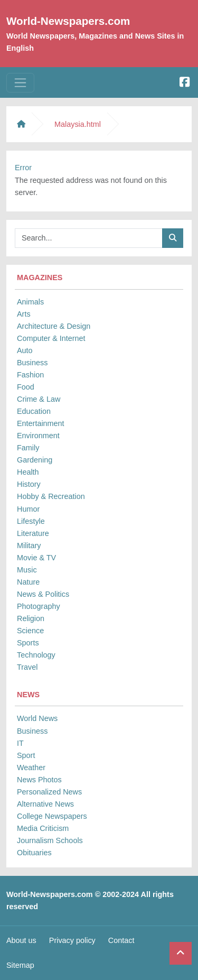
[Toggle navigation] (20, 83)
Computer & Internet (51, 338)
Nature (28, 582)
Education (34, 411)
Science (30, 631)
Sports (28, 643)
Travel (27, 667)
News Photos (39, 780)
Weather (31, 768)
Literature (33, 533)
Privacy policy (72, 940)
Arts (24, 314)
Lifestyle (31, 521)
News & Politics (43, 594)
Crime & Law (39, 399)
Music (27, 570)
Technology (36, 655)
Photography (39, 606)
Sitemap (20, 965)
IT (20, 743)
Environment (38, 436)
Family (28, 448)
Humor (28, 509)
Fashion (30, 375)
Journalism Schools (50, 840)
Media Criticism (43, 828)
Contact (121, 940)
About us (21, 940)
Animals (30, 302)
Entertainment (41, 423)
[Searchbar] (89, 238)
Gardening (35, 460)
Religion (31, 618)
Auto (25, 350)
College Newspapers (52, 816)
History (29, 484)
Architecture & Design (54, 326)
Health (28, 472)
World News (37, 718)
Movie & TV (36, 558)
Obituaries (34, 853)
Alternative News (45, 804)
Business (32, 363)
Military (29, 546)
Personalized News (49, 792)
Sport (26, 755)
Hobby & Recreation (51, 496)
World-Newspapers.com (68, 21)
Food (26, 387)
